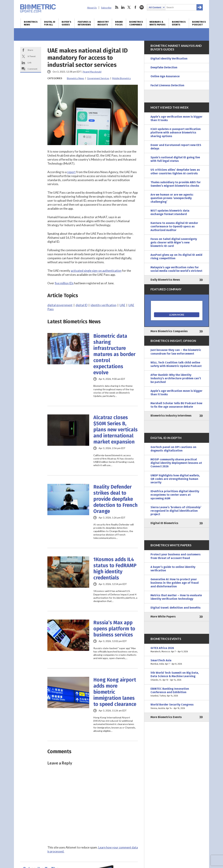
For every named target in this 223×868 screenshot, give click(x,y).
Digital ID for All (50, 23)
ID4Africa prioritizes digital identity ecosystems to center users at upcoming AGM (175, 495)
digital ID (82, 305)
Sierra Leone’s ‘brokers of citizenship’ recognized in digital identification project (176, 511)
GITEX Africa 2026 (177, 650)
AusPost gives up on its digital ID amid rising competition (176, 257)
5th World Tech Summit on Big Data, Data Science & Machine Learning (177, 676)
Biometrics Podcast (199, 23)
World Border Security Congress (177, 706)
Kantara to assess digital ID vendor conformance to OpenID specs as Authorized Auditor (174, 226)
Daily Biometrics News (165, 280)
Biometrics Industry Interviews (171, 416)
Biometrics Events (179, 23)
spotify (142, 7)
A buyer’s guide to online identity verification (173, 569)
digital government (60, 305)
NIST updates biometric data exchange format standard (170, 212)
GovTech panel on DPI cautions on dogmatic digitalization (173, 449)
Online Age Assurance (165, 76)
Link (29, 63)
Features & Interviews (84, 23)
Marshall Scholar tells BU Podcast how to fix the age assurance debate (176, 405)
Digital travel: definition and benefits (176, 608)
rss (117, 7)
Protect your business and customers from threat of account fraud (176, 556)
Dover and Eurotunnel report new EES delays (176, 147)
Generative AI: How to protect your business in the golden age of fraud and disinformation (175, 583)
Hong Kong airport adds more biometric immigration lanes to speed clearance (115, 692)
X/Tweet (32, 56)
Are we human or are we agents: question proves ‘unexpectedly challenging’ (172, 198)
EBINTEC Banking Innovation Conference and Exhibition (177, 692)
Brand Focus (119, 23)
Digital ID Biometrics (164, 523)
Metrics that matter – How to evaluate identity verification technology (176, 597)
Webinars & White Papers (157, 23)
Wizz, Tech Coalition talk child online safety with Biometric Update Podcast (176, 364)
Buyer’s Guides (66, 23)
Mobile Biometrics (122, 78)
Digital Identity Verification (169, 59)
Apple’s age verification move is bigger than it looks (176, 118)
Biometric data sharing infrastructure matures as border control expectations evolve (114, 354)
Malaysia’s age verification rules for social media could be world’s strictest (176, 269)
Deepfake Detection (164, 67)
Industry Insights (103, 23)
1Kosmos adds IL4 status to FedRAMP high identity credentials (115, 569)
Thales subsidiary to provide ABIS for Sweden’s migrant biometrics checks (176, 184)
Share (30, 50)
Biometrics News (31, 23)
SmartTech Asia (177, 662)
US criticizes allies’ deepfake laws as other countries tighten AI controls (175, 171)
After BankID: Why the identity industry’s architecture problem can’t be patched (176, 378)
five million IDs (64, 283)
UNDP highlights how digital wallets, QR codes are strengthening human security (175, 479)
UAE (122, 305)
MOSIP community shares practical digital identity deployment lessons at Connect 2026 (176, 463)
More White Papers (163, 617)
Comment (32, 69)
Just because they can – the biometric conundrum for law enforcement (176, 352)
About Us (92, 8)
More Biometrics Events (166, 717)
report (71, 172)
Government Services (98, 78)
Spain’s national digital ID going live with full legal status (175, 159)
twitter (129, 7)
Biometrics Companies (136, 23)
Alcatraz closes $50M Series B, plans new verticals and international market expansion (116, 430)
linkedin (123, 7)
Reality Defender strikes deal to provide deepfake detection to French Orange (116, 499)
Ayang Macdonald (92, 72)
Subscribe (106, 8)
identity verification (103, 305)
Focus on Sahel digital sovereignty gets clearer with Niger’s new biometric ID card (174, 242)
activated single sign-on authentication (96, 271)
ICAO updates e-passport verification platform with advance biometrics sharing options (176, 132)
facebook (135, 7)
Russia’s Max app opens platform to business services (114, 629)
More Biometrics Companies (169, 331)
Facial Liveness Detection (167, 85)
